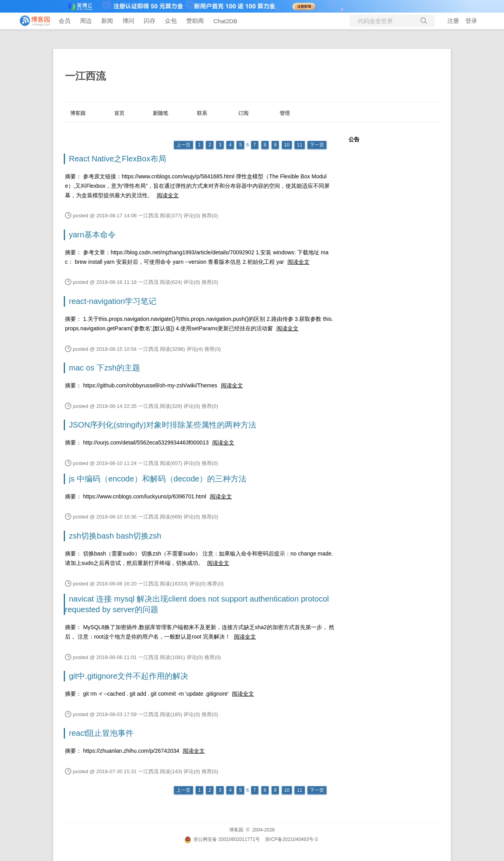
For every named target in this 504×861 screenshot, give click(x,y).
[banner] (31, 21)
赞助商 (195, 21)
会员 (65, 21)
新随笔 (160, 113)
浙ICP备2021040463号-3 (291, 839)
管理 (285, 113)
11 (299, 145)
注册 (453, 21)
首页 (119, 113)
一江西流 (85, 76)
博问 (128, 21)
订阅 (243, 113)
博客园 (78, 113)
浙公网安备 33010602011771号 (222, 839)
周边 (86, 21)
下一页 (317, 145)
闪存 (150, 21)
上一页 (183, 145)
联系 (202, 113)
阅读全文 (168, 195)
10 (287, 145)
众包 (171, 21)
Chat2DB (225, 21)
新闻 (107, 21)
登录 (471, 21)
